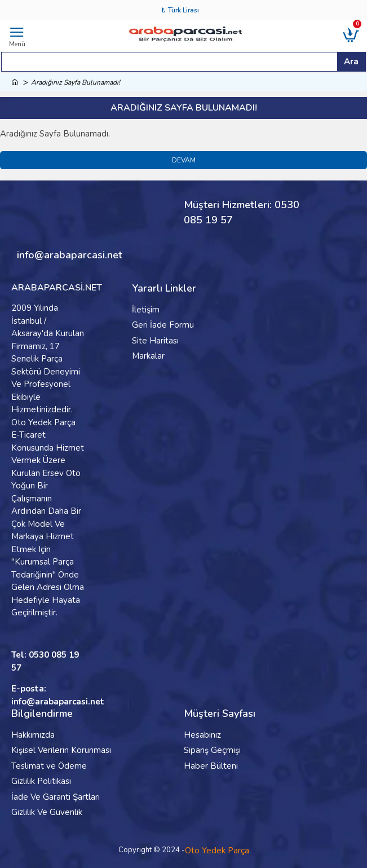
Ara (351, 61)
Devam (184, 160)
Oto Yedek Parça (217, 851)
